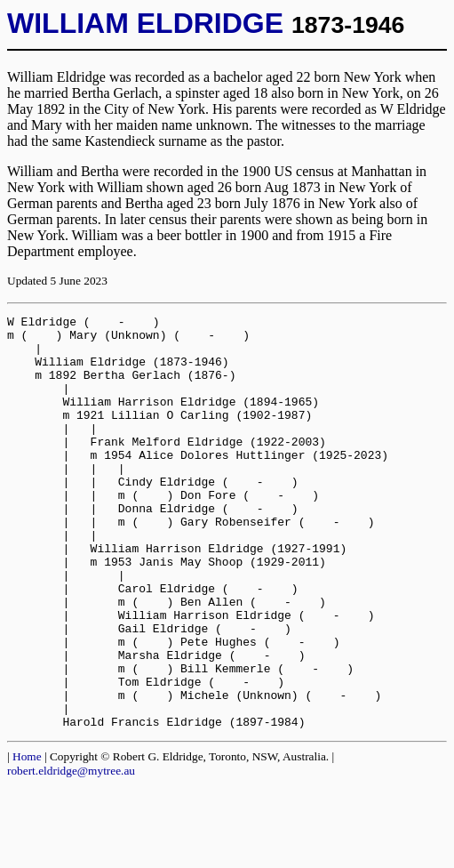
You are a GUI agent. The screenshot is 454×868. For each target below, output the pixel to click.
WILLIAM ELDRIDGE (145, 23)
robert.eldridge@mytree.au (71, 853)
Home (27, 839)
